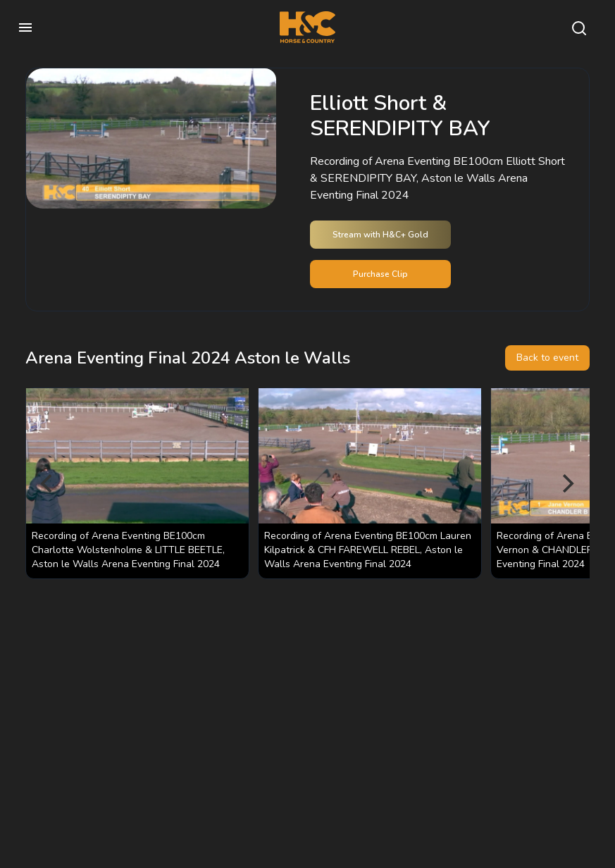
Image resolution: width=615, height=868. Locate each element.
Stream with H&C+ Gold (380, 235)
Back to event (547, 358)
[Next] (567, 483)
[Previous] (48, 483)
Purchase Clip (380, 274)
